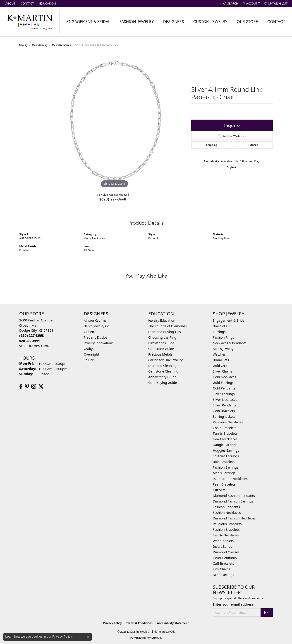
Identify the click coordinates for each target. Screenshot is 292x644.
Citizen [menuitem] (89, 332)
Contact (276, 22)
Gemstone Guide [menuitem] (161, 349)
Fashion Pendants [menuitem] (226, 507)
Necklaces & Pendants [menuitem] (230, 343)
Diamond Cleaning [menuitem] (162, 366)
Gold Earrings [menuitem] (223, 383)
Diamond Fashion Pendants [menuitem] (234, 496)
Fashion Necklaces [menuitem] (227, 513)
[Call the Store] (32, 335)
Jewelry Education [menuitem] (162, 320)
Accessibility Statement (173, 623)
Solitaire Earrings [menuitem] (226, 456)
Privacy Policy (112, 623)
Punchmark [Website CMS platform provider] (154, 638)
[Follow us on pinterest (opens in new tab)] (27, 387)
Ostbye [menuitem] (89, 349)
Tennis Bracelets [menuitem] (225, 433)
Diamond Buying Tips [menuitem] (165, 332)
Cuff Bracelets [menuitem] (223, 563)
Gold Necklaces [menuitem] (224, 377)
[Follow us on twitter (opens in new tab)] (41, 387)
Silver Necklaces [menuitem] (225, 400)
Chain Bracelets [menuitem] (225, 428)
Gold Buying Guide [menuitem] (163, 383)
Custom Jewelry (210, 22)
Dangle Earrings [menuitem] (225, 445)
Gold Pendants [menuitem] (224, 388)
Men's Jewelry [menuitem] (223, 349)
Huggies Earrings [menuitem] (226, 450)
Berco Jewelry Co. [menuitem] (97, 326)
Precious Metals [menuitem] (160, 354)
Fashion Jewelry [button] (137, 22)
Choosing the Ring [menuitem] (162, 337)
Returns (253, 145)
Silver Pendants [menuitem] (225, 405)
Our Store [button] (247, 22)
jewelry (23, 45)
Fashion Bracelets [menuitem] (226, 530)
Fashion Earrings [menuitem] (226, 467)
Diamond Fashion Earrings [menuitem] (233, 501)
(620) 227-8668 (113, 199)
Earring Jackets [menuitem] (224, 416)
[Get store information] (34, 346)
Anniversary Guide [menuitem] (162, 377)
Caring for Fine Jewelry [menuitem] (165, 360)
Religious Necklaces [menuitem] (228, 422)
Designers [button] (174, 22)
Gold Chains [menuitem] (222, 366)
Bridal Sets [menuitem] (221, 360)
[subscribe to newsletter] (267, 612)
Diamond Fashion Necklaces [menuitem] (234, 518)
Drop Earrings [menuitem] (223, 575)
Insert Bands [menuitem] (223, 546)
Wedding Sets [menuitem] (223, 541)
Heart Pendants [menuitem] (225, 558)
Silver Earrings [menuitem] (224, 394)
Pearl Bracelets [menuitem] (224, 484)
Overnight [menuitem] (91, 354)
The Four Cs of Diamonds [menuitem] (168, 326)
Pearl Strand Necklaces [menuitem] (230, 479)
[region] (114, 121)
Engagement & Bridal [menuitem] (229, 320)
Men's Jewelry (40, 45)
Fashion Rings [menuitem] (223, 337)
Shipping (212, 145)
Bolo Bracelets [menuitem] (224, 462)
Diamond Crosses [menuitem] (226, 552)
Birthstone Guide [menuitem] (161, 343)
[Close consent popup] (88, 637)
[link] (10, 3)
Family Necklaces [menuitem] (226, 535)
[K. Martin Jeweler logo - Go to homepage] (30, 22)
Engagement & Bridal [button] (88, 22)
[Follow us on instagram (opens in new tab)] (34, 387)
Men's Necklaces (61, 45)
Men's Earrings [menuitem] (224, 473)
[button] (231, 3)
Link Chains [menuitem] (221, 569)
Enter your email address (233, 604)
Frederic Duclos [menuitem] (96, 337)
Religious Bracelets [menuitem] (227, 524)
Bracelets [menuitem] (220, 326)
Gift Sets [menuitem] (219, 490)
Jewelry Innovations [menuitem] (99, 343)
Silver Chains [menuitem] (223, 371)
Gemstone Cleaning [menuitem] (163, 371)
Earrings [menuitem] (219, 332)
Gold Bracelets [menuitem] (224, 411)
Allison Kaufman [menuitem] (96, 320)
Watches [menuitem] (219, 354)
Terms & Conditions (139, 623)
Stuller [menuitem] (89, 360)
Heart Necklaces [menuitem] (225, 439)
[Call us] (30, 341)
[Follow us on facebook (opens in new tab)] (21, 387)
